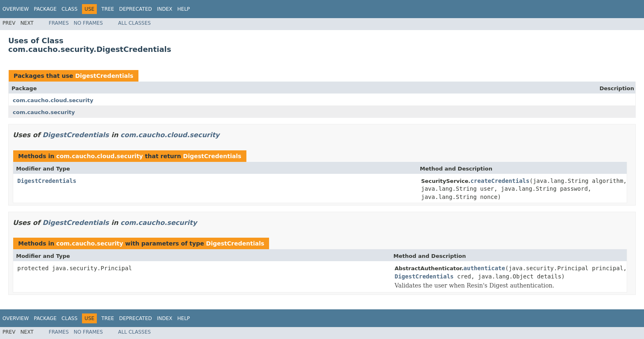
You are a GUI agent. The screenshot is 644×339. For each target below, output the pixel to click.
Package (45, 9)
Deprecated (136, 9)
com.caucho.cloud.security (53, 100)
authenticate (484, 268)
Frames (59, 23)
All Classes (135, 23)
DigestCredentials (104, 76)
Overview (16, 9)
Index (165, 9)
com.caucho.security (44, 112)
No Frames (88, 23)
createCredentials (500, 181)
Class (69, 9)
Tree (108, 9)
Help (184, 9)
